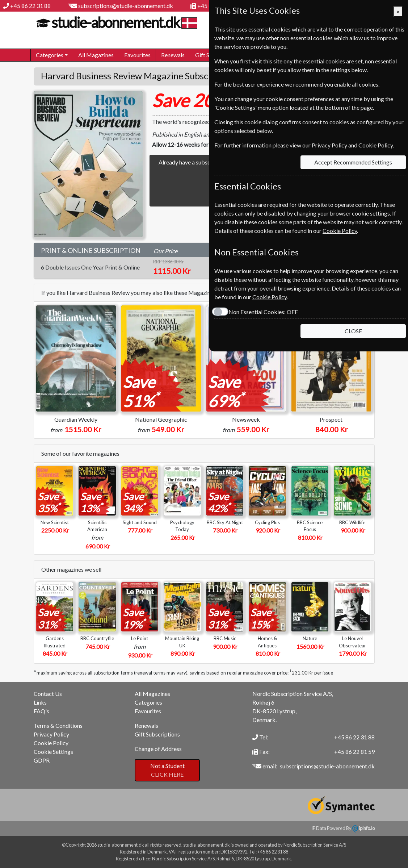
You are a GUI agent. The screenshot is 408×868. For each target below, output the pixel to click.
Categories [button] (50, 55)
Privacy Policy (51, 734)
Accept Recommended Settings (353, 162)
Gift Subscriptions (157, 734)
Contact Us (48, 694)
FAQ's (41, 711)
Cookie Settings (53, 752)
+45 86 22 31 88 (30, 6)
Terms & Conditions (58, 725)
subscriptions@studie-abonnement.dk (126, 6)
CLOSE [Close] (353, 331)
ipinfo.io (363, 828)
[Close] (398, 12)
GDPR (42, 760)
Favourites (137, 55)
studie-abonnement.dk (115, 22)
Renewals (173, 55)
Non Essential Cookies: (263, 312)
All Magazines (96, 55)
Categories (148, 702)
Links (40, 702)
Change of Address (158, 749)
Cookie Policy (51, 743)
